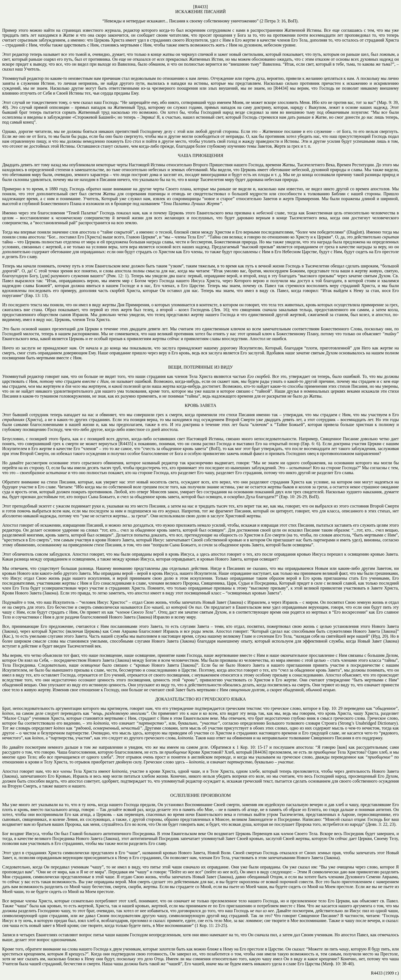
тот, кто (66, 497)
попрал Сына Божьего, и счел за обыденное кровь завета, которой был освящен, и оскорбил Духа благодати (174, 497)
